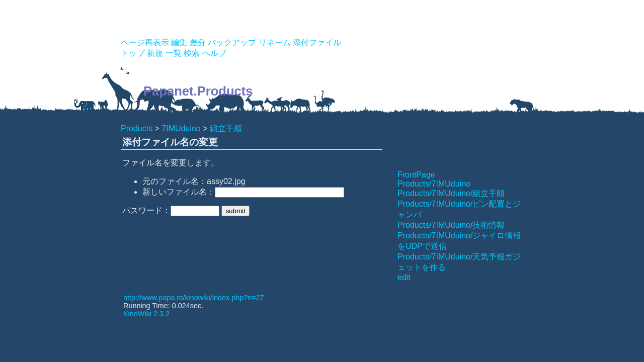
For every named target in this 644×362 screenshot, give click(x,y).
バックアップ (232, 42)
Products (137, 128)
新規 (155, 53)
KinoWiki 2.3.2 (146, 314)
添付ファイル (317, 42)
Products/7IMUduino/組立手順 (451, 193)
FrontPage (416, 175)
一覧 (174, 53)
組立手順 (226, 128)
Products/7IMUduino (434, 184)
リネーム (275, 42)
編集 (179, 42)
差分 (198, 42)
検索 (192, 53)
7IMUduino (181, 128)
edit (404, 277)
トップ (133, 53)
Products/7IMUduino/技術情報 (451, 225)
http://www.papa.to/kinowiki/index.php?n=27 (194, 298)
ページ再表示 (145, 42)
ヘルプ (214, 53)
